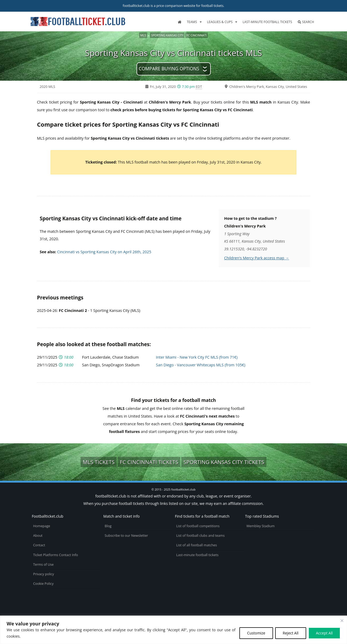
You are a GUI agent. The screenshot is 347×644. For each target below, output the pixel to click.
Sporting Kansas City (167, 35)
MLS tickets (99, 462)
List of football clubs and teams (201, 536)
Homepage (42, 526)
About (38, 536)
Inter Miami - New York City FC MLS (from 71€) (197, 357)
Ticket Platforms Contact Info (56, 555)
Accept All (324, 633)
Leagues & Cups (220, 22)
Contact (39, 545)
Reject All (291, 633)
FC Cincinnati (196, 35)
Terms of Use (43, 564)
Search (306, 22)
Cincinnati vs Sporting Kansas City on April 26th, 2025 (104, 252)
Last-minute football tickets (267, 22)
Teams (192, 22)
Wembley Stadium (260, 526)
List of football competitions (198, 526)
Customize (256, 633)
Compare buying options (169, 69)
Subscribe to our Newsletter (126, 536)
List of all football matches (197, 545)
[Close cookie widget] (342, 621)
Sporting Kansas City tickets (224, 462)
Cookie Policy (43, 584)
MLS (143, 35)
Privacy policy (44, 574)
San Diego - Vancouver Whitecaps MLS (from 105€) (201, 365)
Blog (108, 526)
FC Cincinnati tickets (149, 462)
